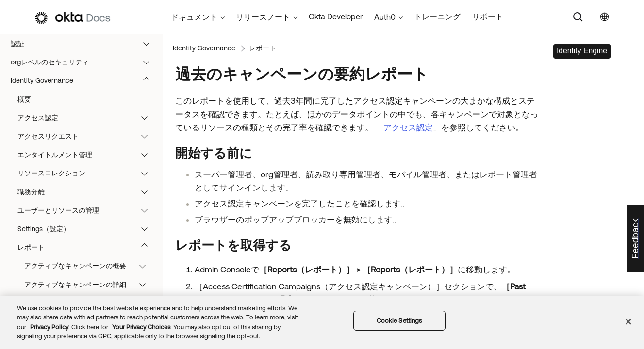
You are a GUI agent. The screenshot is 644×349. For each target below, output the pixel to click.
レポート (87, 247)
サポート (488, 16)
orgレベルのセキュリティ (85, 62)
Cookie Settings (399, 321)
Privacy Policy (49, 327)
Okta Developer (336, 16)
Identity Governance (85, 80)
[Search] (578, 17)
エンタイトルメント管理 (87, 155)
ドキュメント (194, 17)
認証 (85, 44)
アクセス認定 (87, 118)
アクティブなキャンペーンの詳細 (90, 285)
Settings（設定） (87, 229)
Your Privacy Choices (141, 327)
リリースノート (263, 17)
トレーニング (437, 16)
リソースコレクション (87, 173)
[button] (149, 44)
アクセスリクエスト (87, 136)
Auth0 (385, 17)
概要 (24, 99)
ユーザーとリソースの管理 (87, 210)
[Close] (628, 321)
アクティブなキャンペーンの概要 (90, 266)
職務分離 (87, 192)
